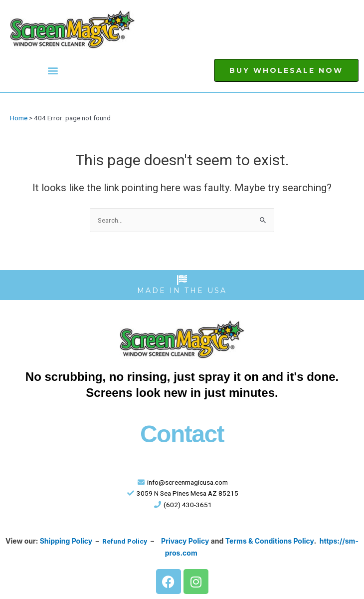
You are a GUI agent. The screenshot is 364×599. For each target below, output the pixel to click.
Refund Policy (125, 541)
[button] (53, 71)
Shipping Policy (66, 541)
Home (19, 118)
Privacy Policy (185, 541)
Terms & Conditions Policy (270, 541)
